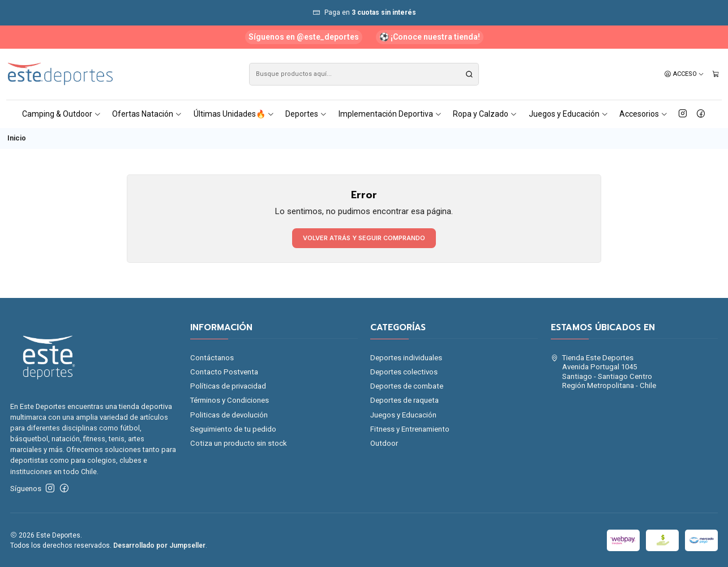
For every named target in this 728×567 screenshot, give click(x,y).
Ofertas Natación (147, 114)
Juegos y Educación (569, 114)
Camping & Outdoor (62, 114)
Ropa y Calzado (485, 114)
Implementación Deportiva (390, 114)
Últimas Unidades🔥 (234, 114)
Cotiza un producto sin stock (239, 443)
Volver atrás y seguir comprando (364, 238)
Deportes (306, 114)
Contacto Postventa (224, 372)
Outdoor (384, 443)
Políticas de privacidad (228, 386)
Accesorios (644, 114)
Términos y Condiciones (230, 400)
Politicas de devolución (229, 415)
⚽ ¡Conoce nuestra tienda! (430, 37)
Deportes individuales (406, 358)
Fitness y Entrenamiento (410, 429)
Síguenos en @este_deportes (304, 37)
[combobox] (364, 74)
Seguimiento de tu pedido (233, 429)
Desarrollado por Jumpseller (159, 545)
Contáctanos (212, 358)
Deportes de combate (407, 386)
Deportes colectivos (404, 372)
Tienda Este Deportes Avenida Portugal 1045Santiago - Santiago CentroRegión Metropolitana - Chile (604, 372)
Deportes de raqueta (404, 400)
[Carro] (716, 74)
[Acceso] (684, 74)
